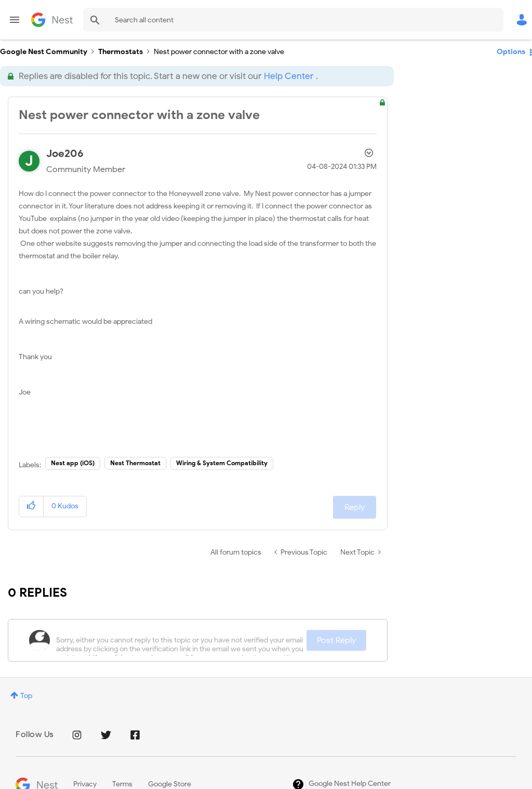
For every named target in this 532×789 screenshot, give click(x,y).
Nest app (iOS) (73, 463)
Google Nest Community (52, 20)
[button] (31, 507)
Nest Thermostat (135, 463)
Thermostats (121, 52)
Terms (122, 784)
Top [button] (26, 696)
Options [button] (511, 52)
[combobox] (293, 20)
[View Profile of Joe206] (65, 154)
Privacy (85, 784)
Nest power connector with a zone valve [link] (219, 52)
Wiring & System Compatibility (222, 463)
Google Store (170, 784)
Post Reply (336, 640)
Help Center (289, 76)
